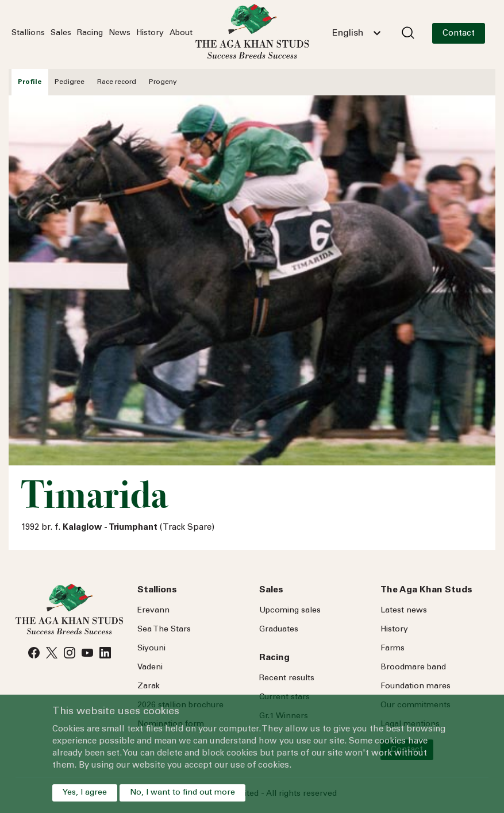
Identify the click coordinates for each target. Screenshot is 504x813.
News (120, 33)
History (150, 33)
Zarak (149, 687)
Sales (61, 33)
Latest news (404, 611)
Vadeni (150, 668)
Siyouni (151, 649)
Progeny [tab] (163, 82)
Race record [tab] (117, 82)
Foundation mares (415, 687)
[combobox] (356, 33)
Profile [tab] (30, 82)
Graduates (279, 630)
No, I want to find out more (182, 793)
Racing (90, 33)
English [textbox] (348, 33)
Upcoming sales (290, 611)
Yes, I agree (85, 793)
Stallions (28, 33)
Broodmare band (413, 668)
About (181, 33)
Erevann (153, 611)
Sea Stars (164, 630)
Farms (393, 649)
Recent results (287, 679)
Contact (459, 34)
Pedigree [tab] (70, 82)
